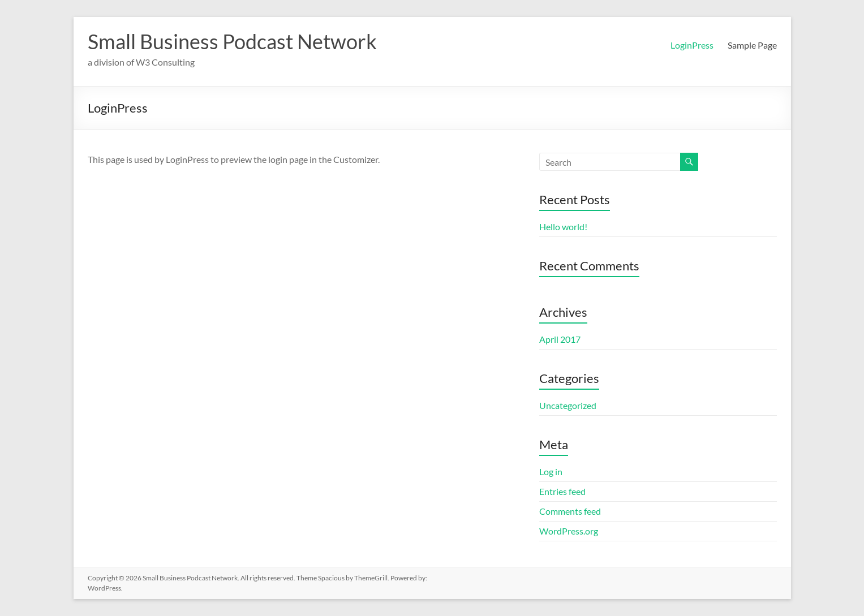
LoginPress (692, 45)
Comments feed (570, 511)
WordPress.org (569, 531)
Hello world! (563, 227)
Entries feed (562, 491)
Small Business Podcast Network (232, 41)
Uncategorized (568, 405)
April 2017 (560, 339)
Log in (551, 471)
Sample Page (752, 45)
